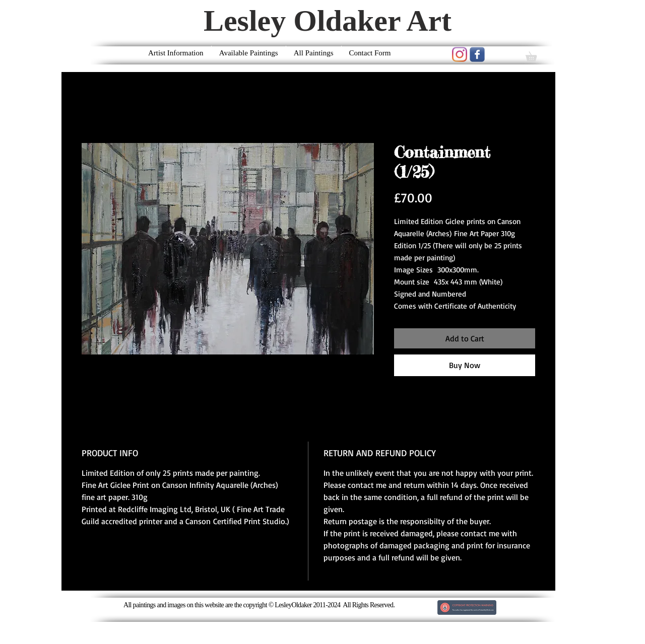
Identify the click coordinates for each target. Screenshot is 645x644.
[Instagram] (460, 54)
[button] (536, 55)
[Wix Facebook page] (477, 54)
